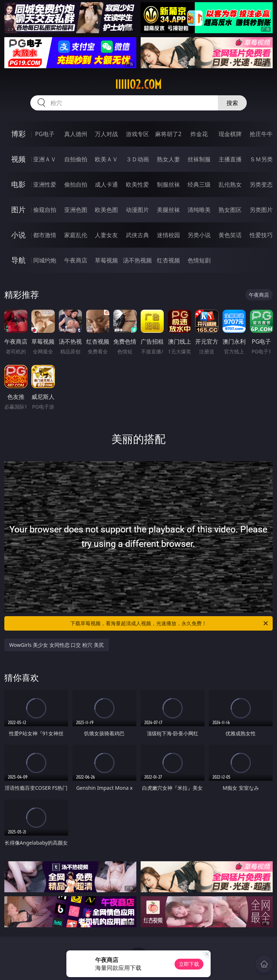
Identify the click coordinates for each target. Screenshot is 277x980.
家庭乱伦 (76, 235)
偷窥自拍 (45, 210)
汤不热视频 (137, 260)
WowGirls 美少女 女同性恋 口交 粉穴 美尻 (57, 645)
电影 (18, 184)
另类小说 (199, 235)
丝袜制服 (199, 159)
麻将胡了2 (168, 134)
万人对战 (106, 134)
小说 (18, 235)
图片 (18, 210)
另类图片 (261, 210)
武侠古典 (137, 235)
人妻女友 (106, 235)
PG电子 (45, 134)
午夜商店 (76, 260)
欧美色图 (106, 210)
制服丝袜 (168, 184)
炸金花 (199, 134)
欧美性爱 (137, 184)
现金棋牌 (230, 134)
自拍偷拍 (76, 159)
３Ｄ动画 (137, 159)
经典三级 (199, 184)
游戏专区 (137, 134)
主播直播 (230, 159)
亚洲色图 (76, 210)
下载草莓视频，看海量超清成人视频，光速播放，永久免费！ (170, 623)
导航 (18, 260)
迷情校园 (168, 235)
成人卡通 (106, 184)
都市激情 (45, 235)
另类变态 (261, 184)
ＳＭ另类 (261, 159)
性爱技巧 (261, 235)
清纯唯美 (199, 210)
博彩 (18, 134)
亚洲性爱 (45, 184)
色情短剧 (199, 260)
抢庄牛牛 (261, 134)
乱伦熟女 (230, 184)
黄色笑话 (230, 235)
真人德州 (76, 134)
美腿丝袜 (168, 210)
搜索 (232, 103)
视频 (18, 159)
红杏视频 (168, 260)
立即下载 (189, 964)
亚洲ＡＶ (45, 159)
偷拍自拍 (76, 184)
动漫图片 (137, 210)
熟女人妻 (168, 159)
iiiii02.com (138, 84)
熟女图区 (230, 210)
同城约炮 (45, 260)
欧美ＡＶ (106, 159)
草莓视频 (106, 260)
